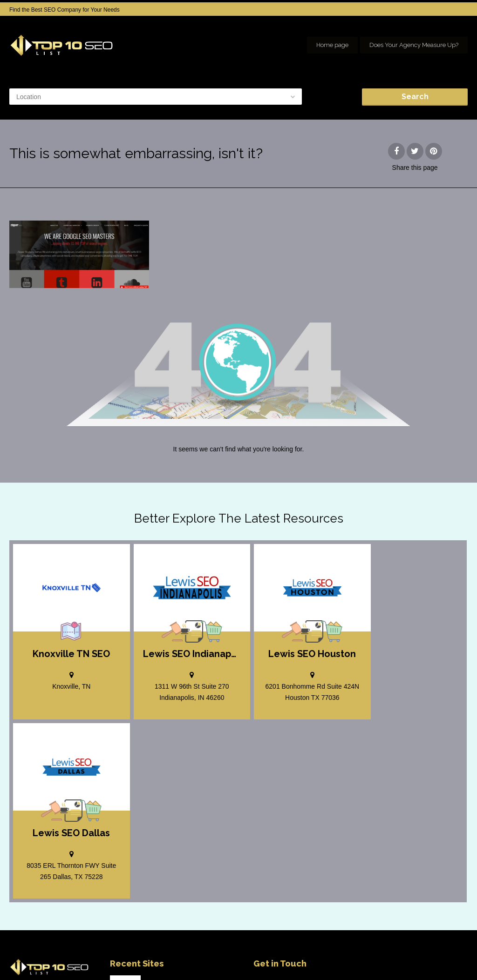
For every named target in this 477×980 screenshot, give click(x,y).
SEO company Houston (395, 957)
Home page (332, 45)
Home (284, 957)
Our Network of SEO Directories (428, 966)
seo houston (453, 957)
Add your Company (329, 957)
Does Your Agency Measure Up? (414, 45)
